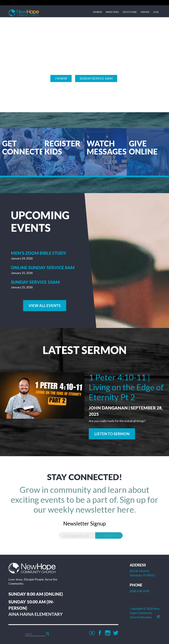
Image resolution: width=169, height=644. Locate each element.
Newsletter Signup (84, 523)
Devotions (130, 12)
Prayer (145, 12)
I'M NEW (61, 78)
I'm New (97, 12)
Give (156, 12)
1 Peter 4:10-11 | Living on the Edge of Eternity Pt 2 (126, 387)
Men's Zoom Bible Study (39, 253)
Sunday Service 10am (35, 282)
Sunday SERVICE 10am (96, 78)
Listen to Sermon (112, 434)
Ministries (112, 12)
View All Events (45, 306)
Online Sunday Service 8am (43, 268)
